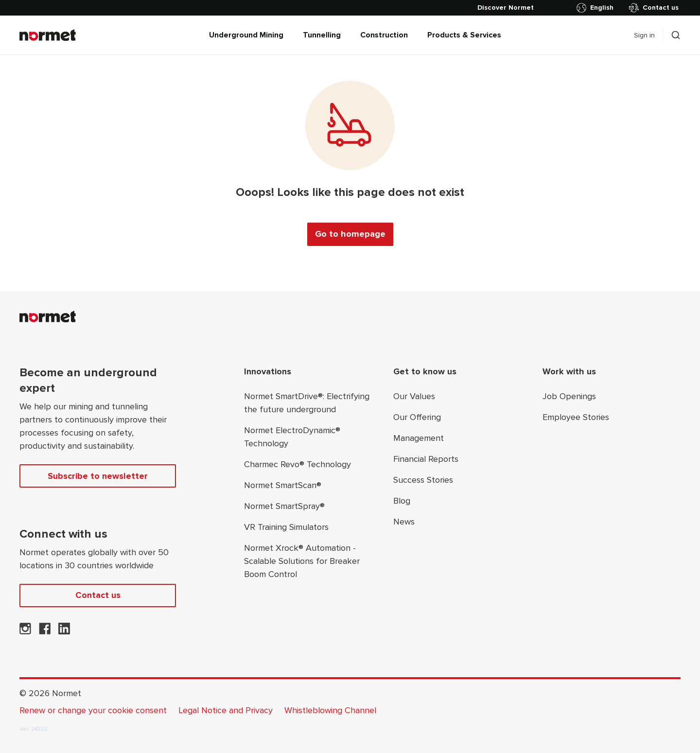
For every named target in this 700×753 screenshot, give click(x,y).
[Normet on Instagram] (25, 631)
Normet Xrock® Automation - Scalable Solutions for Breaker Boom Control (302, 561)
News (404, 522)
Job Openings (569, 396)
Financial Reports (426, 459)
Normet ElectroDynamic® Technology (292, 437)
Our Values (414, 396)
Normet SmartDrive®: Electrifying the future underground (307, 403)
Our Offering (417, 417)
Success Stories (423, 480)
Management (419, 438)
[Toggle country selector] (597, 8)
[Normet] (48, 35)
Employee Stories (576, 417)
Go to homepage (350, 234)
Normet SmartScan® (283, 485)
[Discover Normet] (506, 8)
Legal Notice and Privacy (226, 710)
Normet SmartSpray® (284, 506)
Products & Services (464, 35)
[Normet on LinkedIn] (64, 631)
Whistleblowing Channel (330, 710)
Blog (402, 501)
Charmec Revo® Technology (297, 464)
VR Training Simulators (286, 527)
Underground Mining (246, 35)
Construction (384, 35)
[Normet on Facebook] (45, 631)
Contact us (654, 8)
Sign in (644, 35)
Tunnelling (322, 35)
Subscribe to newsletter (98, 476)
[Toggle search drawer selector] (676, 35)
